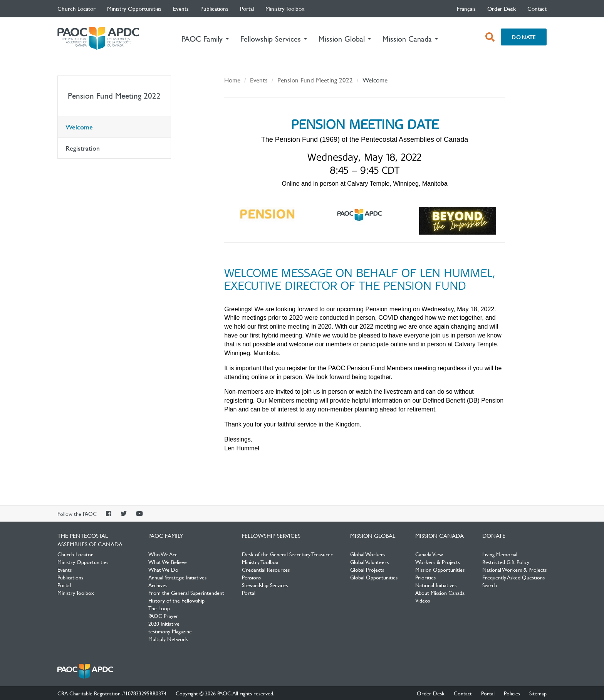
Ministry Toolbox (285, 8)
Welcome (79, 127)
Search (490, 585)
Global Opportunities (374, 577)
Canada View (429, 554)
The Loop (159, 608)
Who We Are (163, 554)
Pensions (251, 577)
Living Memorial (500, 554)
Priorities (425, 577)
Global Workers (368, 554)
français (466, 8)
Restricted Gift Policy (506, 562)
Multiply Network (168, 639)
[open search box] (490, 37)
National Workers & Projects (514, 569)
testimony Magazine (170, 631)
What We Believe (168, 562)
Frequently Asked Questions (513, 577)
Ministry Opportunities (134, 8)
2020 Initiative (164, 623)
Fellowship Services (271, 535)
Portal (247, 8)
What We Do (163, 569)
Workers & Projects (438, 562)
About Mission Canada (440, 593)
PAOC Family (166, 535)
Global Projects (367, 569)
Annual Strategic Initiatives (177, 577)
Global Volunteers (369, 562)
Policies (512, 693)
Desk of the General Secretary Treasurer (287, 554)
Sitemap (538, 693)
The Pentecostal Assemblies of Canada (98, 39)
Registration (83, 148)
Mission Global (373, 535)
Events (181, 8)
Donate (524, 37)
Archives (158, 585)
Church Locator (76, 8)
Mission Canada (440, 535)
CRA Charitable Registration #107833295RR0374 (112, 693)
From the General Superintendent (186, 593)
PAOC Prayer (163, 616)
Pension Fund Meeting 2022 (114, 96)
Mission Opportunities (440, 569)
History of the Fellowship (176, 600)
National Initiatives (436, 585)
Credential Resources (266, 569)
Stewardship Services (265, 585)
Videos (423, 600)
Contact (537, 8)
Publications (214, 8)
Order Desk (502, 8)
